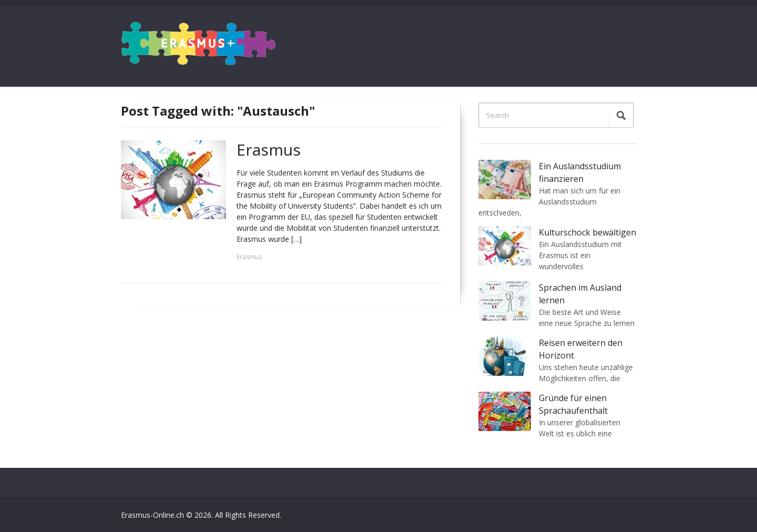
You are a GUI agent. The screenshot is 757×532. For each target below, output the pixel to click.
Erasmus (269, 150)
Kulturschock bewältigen (587, 232)
